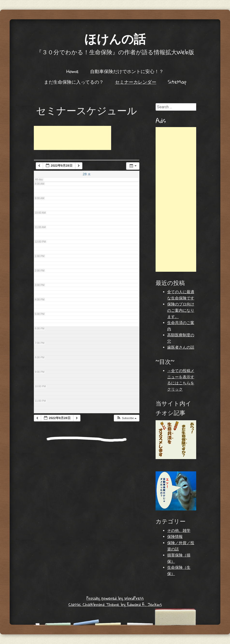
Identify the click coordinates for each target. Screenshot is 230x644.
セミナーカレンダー (136, 82)
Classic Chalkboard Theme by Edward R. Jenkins (115, 604)
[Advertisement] (72, 138)
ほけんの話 (115, 38)
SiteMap (177, 82)
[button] (126, 418)
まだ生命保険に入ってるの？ (74, 82)
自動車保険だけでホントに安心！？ (127, 71)
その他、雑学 (179, 531)
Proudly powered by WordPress (115, 598)
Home (73, 71)
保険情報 (175, 537)
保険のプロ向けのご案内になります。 (181, 310)
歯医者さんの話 (181, 347)
